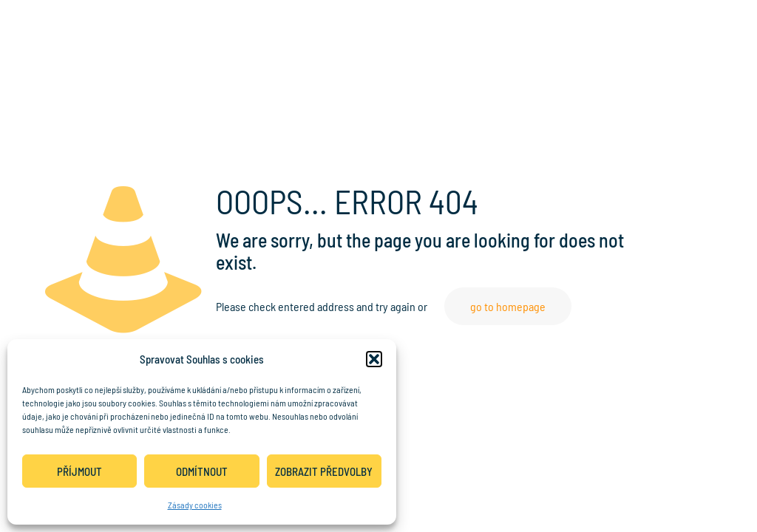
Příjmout (79, 471)
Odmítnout (202, 471)
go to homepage (508, 306)
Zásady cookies (195, 505)
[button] (374, 359)
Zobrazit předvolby (324, 471)
